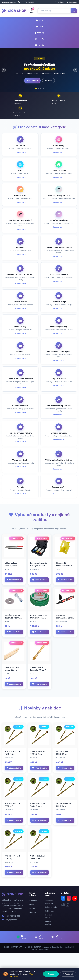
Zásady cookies (48, 950)
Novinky (40, 39)
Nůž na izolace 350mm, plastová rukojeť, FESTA (12, 593)
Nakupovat (32, 80)
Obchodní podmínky (49, 929)
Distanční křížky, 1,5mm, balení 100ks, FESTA (65, 593)
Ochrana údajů (51, 934)
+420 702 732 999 (26, 2)
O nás (40, 26)
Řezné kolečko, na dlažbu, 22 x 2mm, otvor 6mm (12, 645)
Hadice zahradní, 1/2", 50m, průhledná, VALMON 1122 (39, 645)
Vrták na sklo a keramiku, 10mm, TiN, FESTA (39, 697)
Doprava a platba (49, 943)
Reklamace (49, 938)
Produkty (39, 33)
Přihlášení (59, 2)
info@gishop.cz (9, 2)
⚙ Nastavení (68, 974)
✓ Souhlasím (51, 974)
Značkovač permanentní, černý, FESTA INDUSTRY (65, 645)
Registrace (72, 2)
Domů (39, 20)
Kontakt (39, 45)
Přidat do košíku (14, 606)
